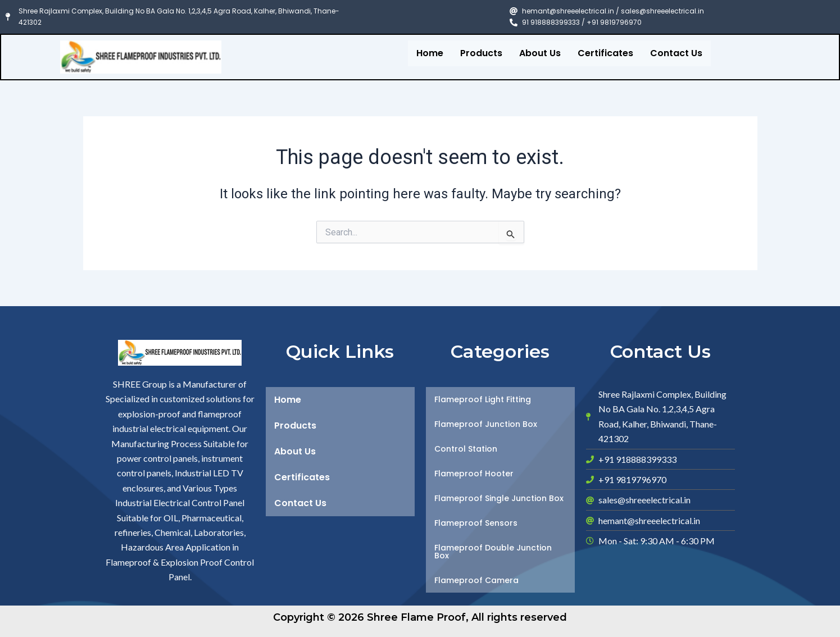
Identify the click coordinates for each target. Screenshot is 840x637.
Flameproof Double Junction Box (493, 552)
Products (481, 53)
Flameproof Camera (476, 580)
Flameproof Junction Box (486, 424)
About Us (540, 53)
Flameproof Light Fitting (483, 399)
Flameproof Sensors (476, 523)
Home (430, 53)
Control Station (466, 449)
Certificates (605, 53)
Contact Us (676, 53)
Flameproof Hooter (474, 474)
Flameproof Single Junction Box (499, 498)
